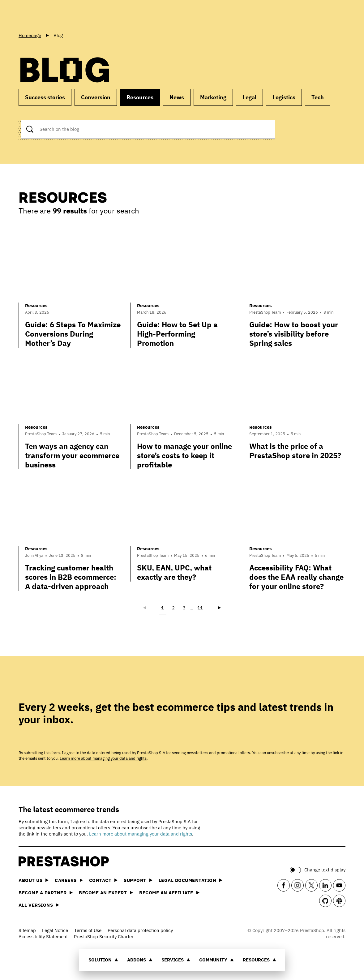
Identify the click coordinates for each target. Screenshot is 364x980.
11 (200, 608)
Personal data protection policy (140, 930)
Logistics (284, 97)
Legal (249, 97)
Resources (259, 960)
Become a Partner (46, 893)
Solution (103, 960)
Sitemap (27, 930)
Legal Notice (55, 930)
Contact (103, 880)
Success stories (45, 97)
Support (138, 880)
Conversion (96, 97)
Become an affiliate (169, 893)
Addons (140, 960)
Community (216, 960)
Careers (69, 880)
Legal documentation (191, 880)
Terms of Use (88, 930)
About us (34, 880)
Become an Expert (106, 893)
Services (176, 960)
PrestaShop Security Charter (104, 937)
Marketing (213, 97)
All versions (39, 905)
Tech (318, 97)
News (177, 97)
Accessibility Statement (43, 937)
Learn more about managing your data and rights (103, 758)
